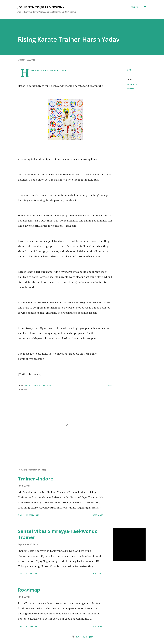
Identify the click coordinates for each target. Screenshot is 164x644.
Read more (98, 515)
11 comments (33, 515)
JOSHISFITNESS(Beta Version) (41, 7)
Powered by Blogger (82, 637)
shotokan (131, 88)
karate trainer (133, 84)
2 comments (32, 626)
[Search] (134, 7)
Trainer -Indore (36, 479)
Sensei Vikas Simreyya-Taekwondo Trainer (58, 534)
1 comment (32, 574)
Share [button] (130, 70)
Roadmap (29, 590)
